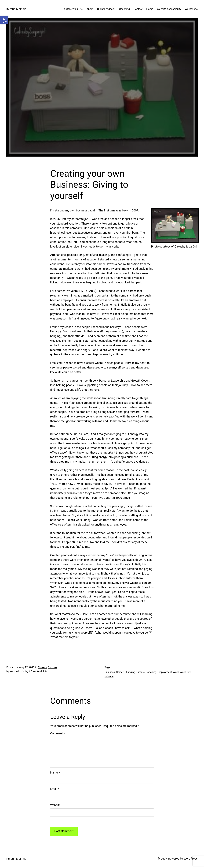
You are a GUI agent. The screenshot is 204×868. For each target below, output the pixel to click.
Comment (57, 733)
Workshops (191, 9)
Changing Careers (135, 672)
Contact (138, 9)
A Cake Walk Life (73, 9)
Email (55, 789)
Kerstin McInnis (16, 9)
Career (120, 672)
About (90, 9)
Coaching (124, 9)
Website (55, 805)
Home (150, 9)
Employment (165, 672)
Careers (42, 667)
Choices (53, 667)
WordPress (191, 859)
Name (55, 772)
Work (176, 672)
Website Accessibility (169, 9)
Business (110, 672)
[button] (4, 20)
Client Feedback (106, 9)
